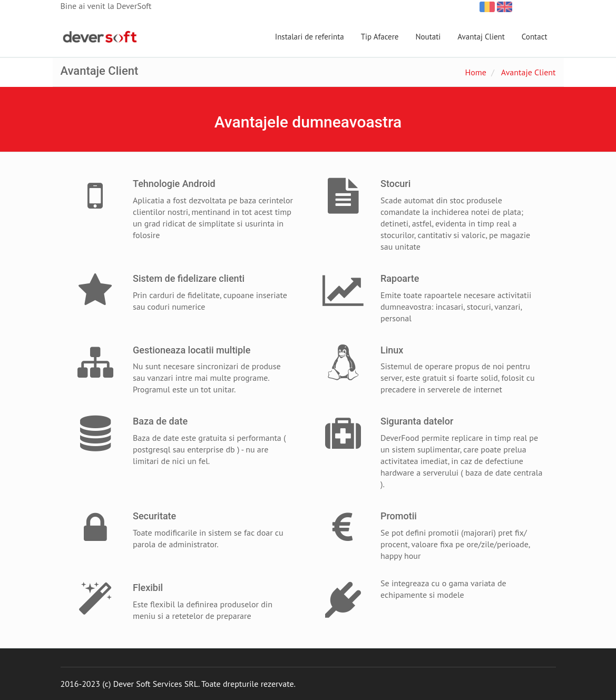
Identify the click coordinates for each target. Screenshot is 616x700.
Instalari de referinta (310, 37)
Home (475, 72)
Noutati (428, 37)
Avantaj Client (481, 37)
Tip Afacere (380, 37)
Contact (535, 37)
